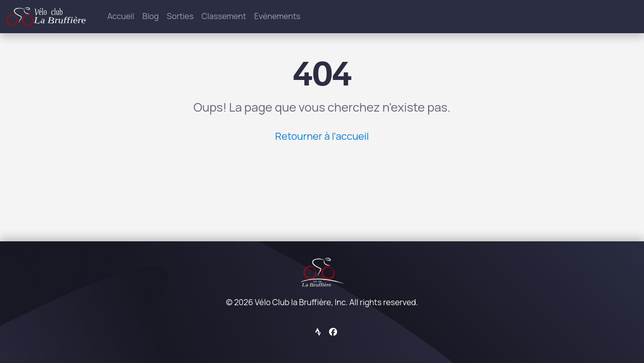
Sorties (180, 16)
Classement (224, 16)
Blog (150, 16)
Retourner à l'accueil (322, 136)
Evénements (277, 16)
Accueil (121, 16)
